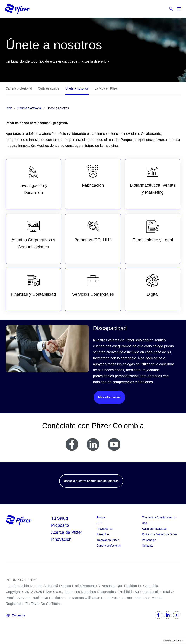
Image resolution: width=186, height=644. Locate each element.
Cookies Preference (174, 641)
